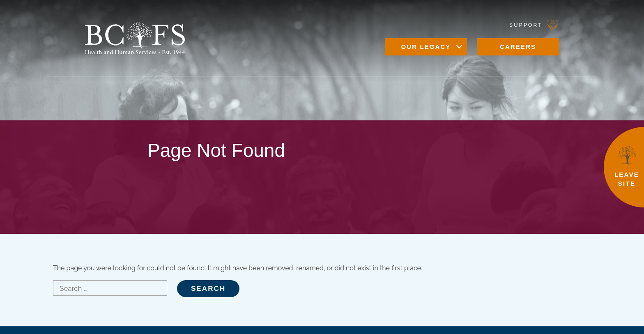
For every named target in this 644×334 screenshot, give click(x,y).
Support (526, 25)
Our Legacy (426, 47)
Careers (518, 47)
